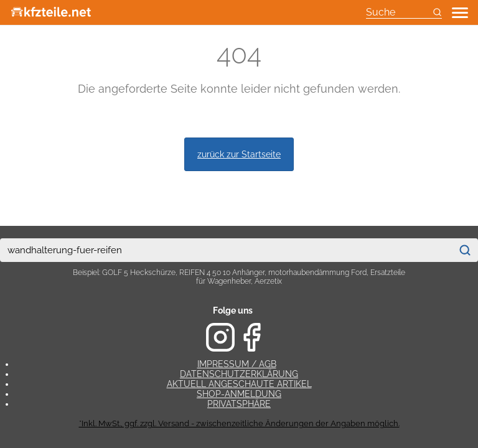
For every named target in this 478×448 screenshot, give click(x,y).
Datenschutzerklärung (239, 374)
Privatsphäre (239, 404)
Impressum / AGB (237, 364)
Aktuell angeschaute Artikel (239, 384)
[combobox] (226, 250)
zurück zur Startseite (239, 154)
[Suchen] (465, 250)
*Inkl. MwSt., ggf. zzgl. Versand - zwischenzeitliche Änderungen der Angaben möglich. (239, 423)
